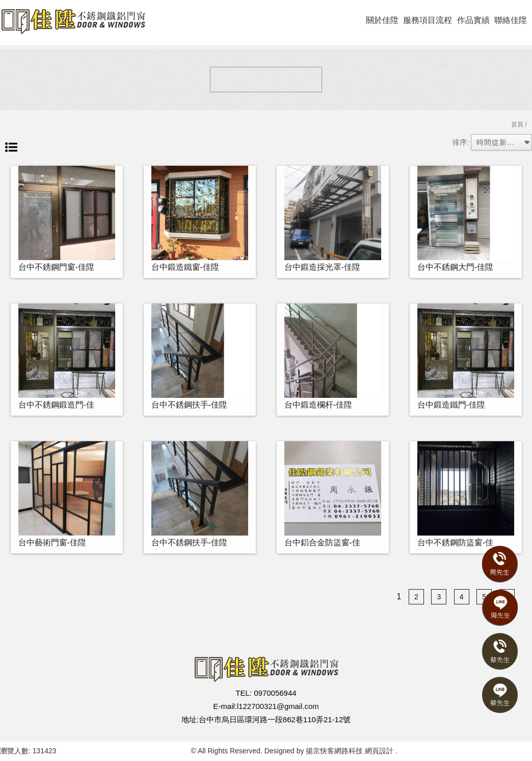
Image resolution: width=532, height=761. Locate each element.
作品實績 (473, 20)
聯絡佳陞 (511, 20)
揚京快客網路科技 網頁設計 (350, 751)
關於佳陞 (382, 20)
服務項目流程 (428, 20)
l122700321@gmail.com (278, 706)
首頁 (517, 124)
